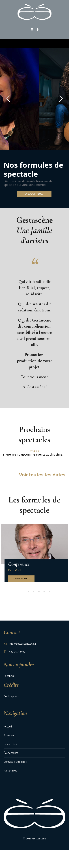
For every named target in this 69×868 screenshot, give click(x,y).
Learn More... (21, 580)
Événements (11, 755)
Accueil (8, 728)
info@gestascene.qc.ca (22, 646)
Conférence (19, 566)
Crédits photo (12, 698)
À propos (9, 737)
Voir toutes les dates (42, 477)
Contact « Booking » (15, 764)
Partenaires (10, 772)
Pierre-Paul (15, 572)
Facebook (9, 678)
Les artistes (10, 746)
